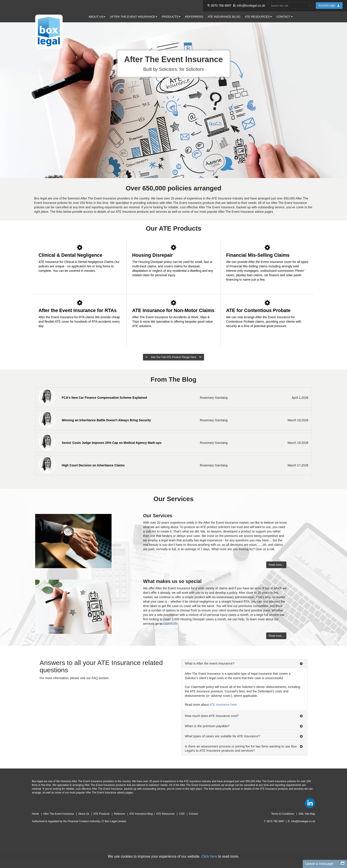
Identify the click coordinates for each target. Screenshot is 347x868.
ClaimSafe (170, 624)
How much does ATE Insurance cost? (212, 716)
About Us (84, 814)
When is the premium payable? (207, 726)
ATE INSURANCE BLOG (224, 17)
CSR (182, 814)
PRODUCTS (171, 17)
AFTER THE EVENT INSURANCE (134, 17)
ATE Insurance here (223, 705)
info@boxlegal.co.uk (251, 6)
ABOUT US (97, 17)
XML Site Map (307, 814)
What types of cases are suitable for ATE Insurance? (222, 736)
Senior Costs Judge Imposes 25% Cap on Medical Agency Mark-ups (112, 443)
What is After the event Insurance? (210, 663)
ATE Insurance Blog (141, 814)
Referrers (120, 814)
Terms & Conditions (283, 814)
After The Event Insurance (59, 814)
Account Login (329, 6)
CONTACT (284, 17)
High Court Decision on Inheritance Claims (93, 465)
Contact (194, 814)
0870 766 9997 (221, 6)
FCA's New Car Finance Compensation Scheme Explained (104, 398)
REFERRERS (194, 17)
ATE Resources (166, 814)
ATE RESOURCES (258, 17)
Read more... (276, 565)
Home (36, 814)
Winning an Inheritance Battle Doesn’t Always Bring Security (106, 420)
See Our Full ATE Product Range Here (173, 357)
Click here (209, 856)
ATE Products (102, 814)
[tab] (244, 664)
